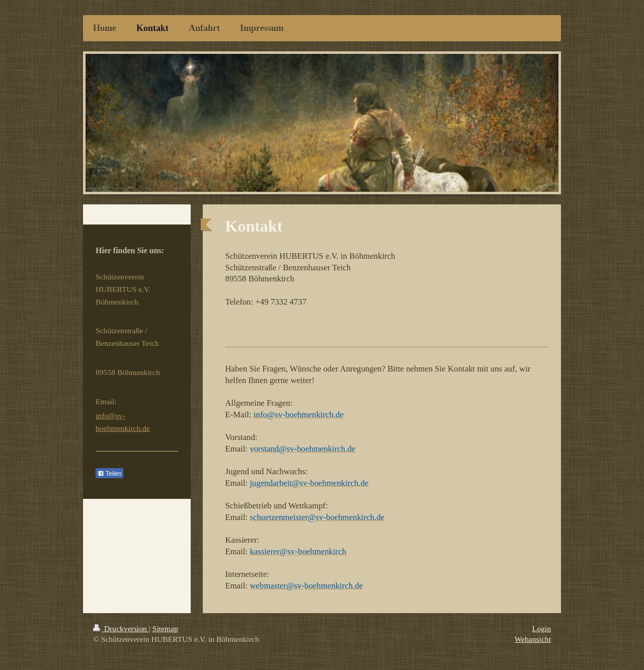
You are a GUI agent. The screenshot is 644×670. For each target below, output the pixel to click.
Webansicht (533, 639)
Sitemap (165, 628)
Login (542, 628)
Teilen (109, 474)
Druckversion (121, 628)
